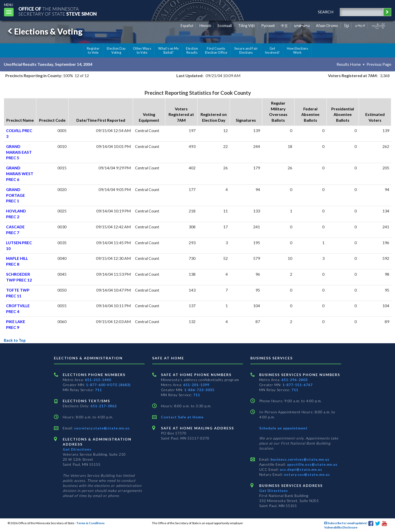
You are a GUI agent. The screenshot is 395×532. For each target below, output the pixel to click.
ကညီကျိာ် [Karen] (378, 26)
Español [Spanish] (187, 26)
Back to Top (15, 340)
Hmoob (205, 26)
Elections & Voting (44, 31)
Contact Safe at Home (182, 417)
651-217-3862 (104, 406)
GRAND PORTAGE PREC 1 (16, 195)
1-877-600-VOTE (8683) (108, 385)
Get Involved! (272, 50)
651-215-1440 (98, 380)
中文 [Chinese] (284, 26)
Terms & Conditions (90, 523)
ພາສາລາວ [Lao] (302, 26)
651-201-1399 (196, 385)
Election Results (192, 50)
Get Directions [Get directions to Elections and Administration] (77, 449)
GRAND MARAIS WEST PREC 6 (20, 174)
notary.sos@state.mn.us (306, 474)
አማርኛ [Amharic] (360, 26)
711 (98, 390)
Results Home (349, 64)
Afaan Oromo (327, 26)
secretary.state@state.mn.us (101, 428)
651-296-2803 (294, 380)
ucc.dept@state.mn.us (301, 469)
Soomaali (225, 26)
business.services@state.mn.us (300, 459)
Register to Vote (93, 50)
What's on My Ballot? (169, 50)
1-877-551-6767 (298, 385)
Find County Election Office (216, 50)
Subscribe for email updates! (346, 523)
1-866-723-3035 (199, 390)
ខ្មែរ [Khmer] (347, 26)
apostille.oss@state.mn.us (312, 464)
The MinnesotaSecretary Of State (58, 11)
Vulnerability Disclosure (341, 527)
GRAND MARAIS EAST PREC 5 (19, 152)
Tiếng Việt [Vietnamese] (246, 26)
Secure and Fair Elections (246, 50)
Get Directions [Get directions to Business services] (274, 491)
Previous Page (379, 64)
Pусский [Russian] (268, 26)
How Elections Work (298, 50)
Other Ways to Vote (142, 50)
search (325, 12)
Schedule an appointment (283, 428)
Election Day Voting (116, 50)
